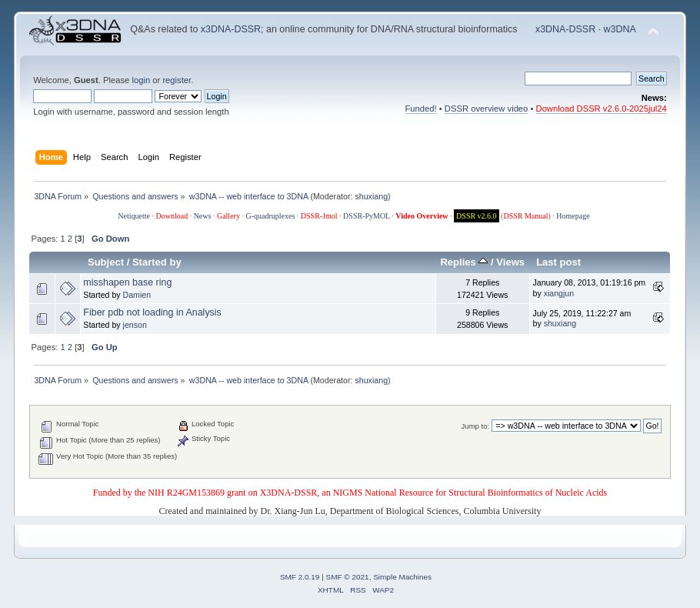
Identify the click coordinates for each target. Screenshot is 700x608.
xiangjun (559, 293)
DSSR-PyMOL (367, 216)
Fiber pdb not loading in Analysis (152, 312)
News (203, 216)
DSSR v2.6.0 (477, 216)
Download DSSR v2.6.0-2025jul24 (602, 109)
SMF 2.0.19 (300, 577)
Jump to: (476, 426)
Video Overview (422, 216)
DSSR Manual (525, 216)
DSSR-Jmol (319, 216)
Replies (464, 262)
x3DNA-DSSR (231, 29)
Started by (157, 262)
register (177, 80)
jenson (135, 325)
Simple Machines (402, 577)
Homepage (573, 216)
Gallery (228, 216)
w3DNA (620, 29)
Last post (558, 262)
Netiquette (134, 216)
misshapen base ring (127, 282)
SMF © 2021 (348, 577)
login (141, 80)
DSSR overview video (487, 109)
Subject (106, 262)
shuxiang (371, 196)
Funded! (421, 109)
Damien (137, 295)
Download (172, 216)
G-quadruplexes (270, 216)
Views (510, 262)
